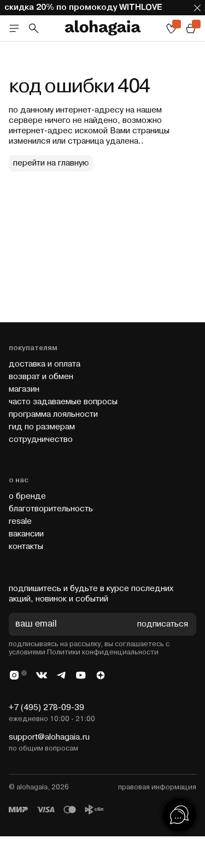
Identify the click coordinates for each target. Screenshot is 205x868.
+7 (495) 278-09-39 (46, 708)
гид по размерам (42, 427)
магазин (24, 389)
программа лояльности (53, 414)
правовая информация (157, 787)
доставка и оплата (45, 364)
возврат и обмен (41, 377)
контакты (26, 547)
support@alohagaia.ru (49, 737)
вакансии (26, 534)
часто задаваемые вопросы (63, 402)
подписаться (163, 625)
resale (20, 521)
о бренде (27, 496)
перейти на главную (51, 163)
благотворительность (51, 509)
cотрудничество (41, 439)
